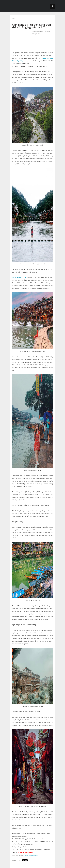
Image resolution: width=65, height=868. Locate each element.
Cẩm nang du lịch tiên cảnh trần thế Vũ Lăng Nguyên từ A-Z (32, 26)
